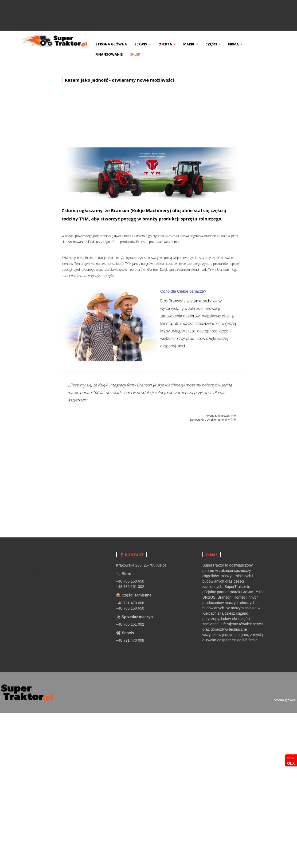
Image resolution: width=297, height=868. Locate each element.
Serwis (151, 44)
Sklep (144, 54)
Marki (199, 44)
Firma (244, 44)
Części (222, 44)
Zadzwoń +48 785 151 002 (245, 7)
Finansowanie (118, 54)
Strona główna (120, 44)
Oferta (176, 44)
